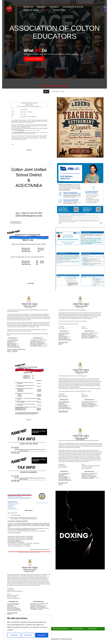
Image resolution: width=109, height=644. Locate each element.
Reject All (28, 635)
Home (46, 10)
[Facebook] (105, 7)
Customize (14, 635)
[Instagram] (106, 10)
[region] (28, 627)
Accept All (42, 635)
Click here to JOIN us (36, 61)
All (46, 95)
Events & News (31, 10)
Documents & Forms (73, 7)
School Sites (60, 10)
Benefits (41, 7)
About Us (28, 7)
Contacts (54, 7)
